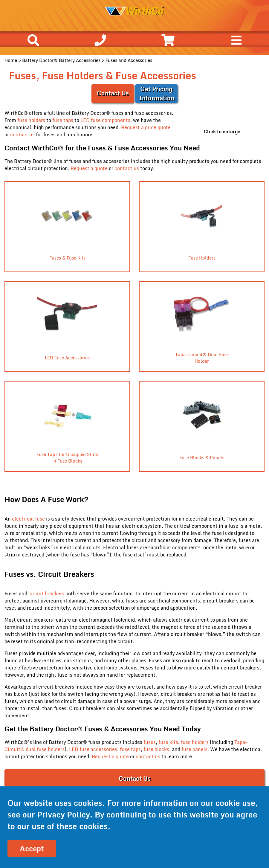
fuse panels (194, 749)
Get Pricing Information (156, 93)
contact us (22, 135)
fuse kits (168, 742)
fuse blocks (156, 749)
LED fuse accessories (93, 749)
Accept (32, 848)
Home (11, 60)
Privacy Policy (63, 814)
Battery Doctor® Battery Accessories (61, 60)
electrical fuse (28, 519)
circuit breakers (47, 594)
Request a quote (89, 168)
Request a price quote (146, 127)
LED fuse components (105, 120)
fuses (150, 742)
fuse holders (31, 120)
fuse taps (63, 120)
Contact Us (113, 93)
